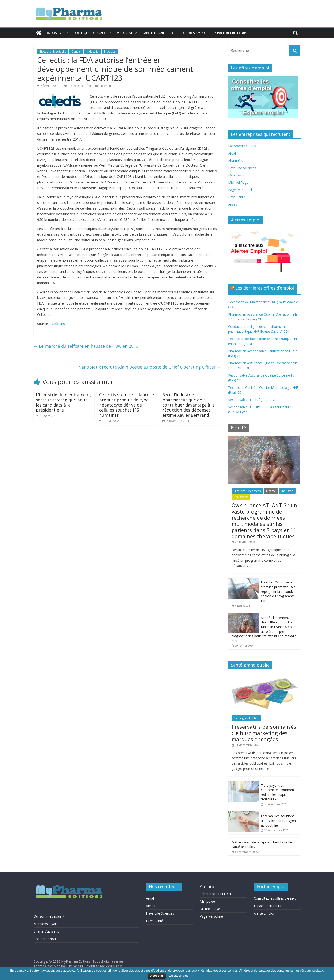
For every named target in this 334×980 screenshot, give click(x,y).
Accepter (157, 976)
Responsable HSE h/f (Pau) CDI (252, 400)
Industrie (56, 33)
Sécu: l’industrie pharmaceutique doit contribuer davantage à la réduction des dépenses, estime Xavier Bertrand (189, 405)
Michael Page (238, 182)
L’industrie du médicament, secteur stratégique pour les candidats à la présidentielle (64, 402)
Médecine (125, 33)
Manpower (236, 175)
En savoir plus (179, 976)
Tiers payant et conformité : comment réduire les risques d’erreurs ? (278, 792)
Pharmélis (236, 161)
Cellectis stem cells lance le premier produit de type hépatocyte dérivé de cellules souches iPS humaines (127, 405)
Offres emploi (195, 33)
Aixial (232, 153)
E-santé (271, 491)
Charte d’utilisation (47, 931)
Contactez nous (45, 939)
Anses (233, 204)
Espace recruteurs (230, 33)
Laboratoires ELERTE (244, 146)
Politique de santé (90, 33)
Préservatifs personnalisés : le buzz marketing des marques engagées (264, 733)
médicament (103, 86)
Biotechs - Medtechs (53, 51)
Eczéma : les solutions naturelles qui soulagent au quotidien (279, 820)
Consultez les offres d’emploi (276, 898)
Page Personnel (240, 190)
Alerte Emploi (264, 913)
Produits (110, 51)
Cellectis (74, 86)
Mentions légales (46, 924)
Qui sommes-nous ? (49, 916)
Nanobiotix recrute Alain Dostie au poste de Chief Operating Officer (150, 367)
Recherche (241, 497)
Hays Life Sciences (242, 168)
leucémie (87, 86)
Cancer (76, 51)
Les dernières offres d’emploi (265, 288)
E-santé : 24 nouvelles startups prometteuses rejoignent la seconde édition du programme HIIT (278, 591)
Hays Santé (237, 197)
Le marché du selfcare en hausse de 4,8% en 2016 (86, 346)
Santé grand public (160, 33)
